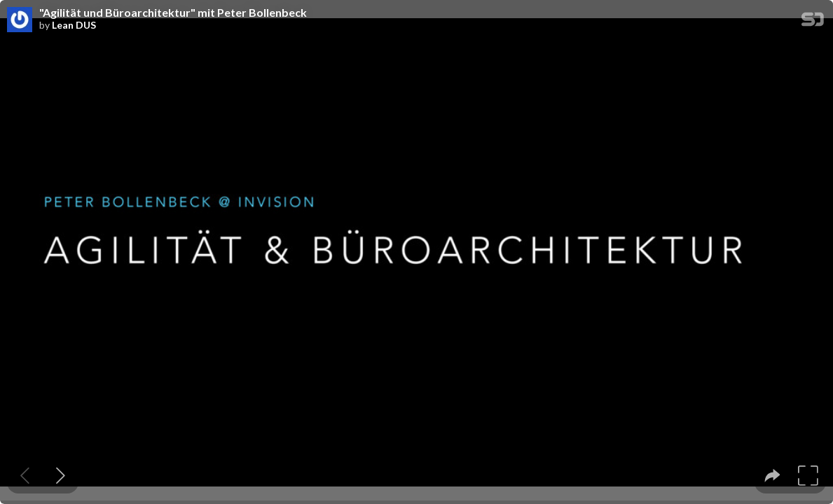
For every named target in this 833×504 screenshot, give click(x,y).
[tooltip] (772, 476)
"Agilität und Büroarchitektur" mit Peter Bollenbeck (173, 13)
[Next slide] (61, 476)
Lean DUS (74, 25)
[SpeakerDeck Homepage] (813, 22)
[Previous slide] (25, 476)
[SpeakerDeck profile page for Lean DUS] (20, 20)
